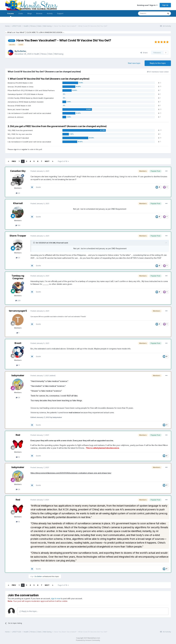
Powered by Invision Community (88, 640)
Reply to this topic (158, 63)
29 (18, 397)
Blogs (30, 13)
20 (18, 193)
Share (144, 53)
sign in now (56, 598)
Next (47, 161)
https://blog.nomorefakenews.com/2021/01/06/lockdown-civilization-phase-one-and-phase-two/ (71, 473)
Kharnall (18, 203)
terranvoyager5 (18, 311)
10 (18, 457)
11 (18, 365)
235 (18, 300)
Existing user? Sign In (147, 5)
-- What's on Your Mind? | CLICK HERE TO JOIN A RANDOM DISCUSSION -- (35, 32)
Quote (38, 187)
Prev (14, 161)
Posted (40, 171)
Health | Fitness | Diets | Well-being (49, 54)
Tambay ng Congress (18, 277)
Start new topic (134, 63)
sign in (16, 149)
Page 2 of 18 (63, 161)
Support (60, 13)
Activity (50, 13)
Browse (39, 13)
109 (18, 225)
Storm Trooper (18, 236)
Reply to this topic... (29, 611)
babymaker (18, 375)
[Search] (152, 13)
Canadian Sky (18, 171)
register (24, 149)
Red (18, 435)
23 (18, 258)
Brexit (18, 343)
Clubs (21, 13)
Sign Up (165, 5)
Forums (11, 15)
